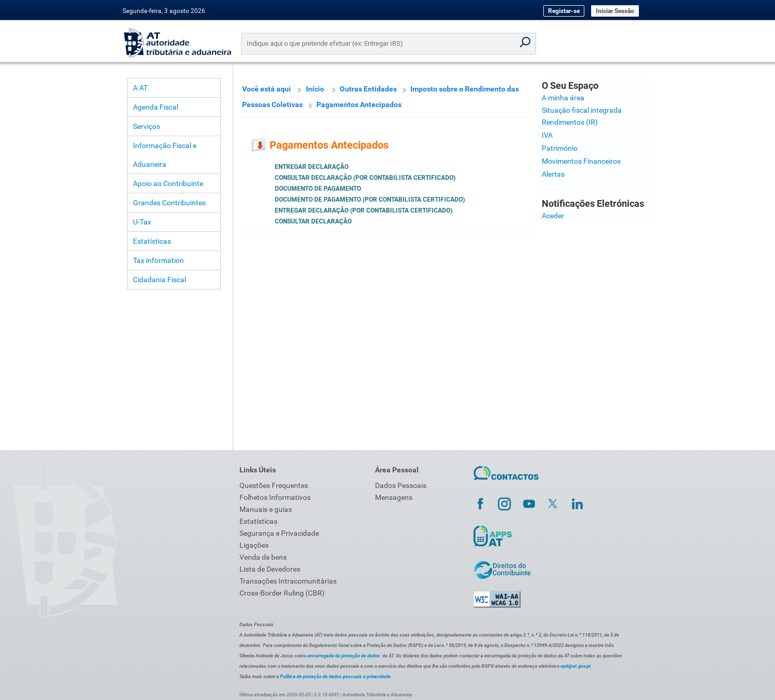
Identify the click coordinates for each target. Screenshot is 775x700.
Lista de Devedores (270, 569)
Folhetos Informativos (275, 497)
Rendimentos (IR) (570, 122)
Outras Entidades (368, 89)
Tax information (158, 260)
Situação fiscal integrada (582, 110)
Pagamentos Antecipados (359, 104)
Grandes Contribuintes (169, 203)
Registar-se (564, 11)
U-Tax (142, 222)
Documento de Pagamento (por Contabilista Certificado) (370, 200)
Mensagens (394, 497)
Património (560, 148)
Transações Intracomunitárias (288, 581)
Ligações (254, 545)
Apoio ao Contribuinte (168, 183)
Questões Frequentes (274, 485)
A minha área (563, 98)
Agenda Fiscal (156, 107)
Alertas (553, 174)
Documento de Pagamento (318, 189)
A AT (140, 88)
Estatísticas (152, 241)
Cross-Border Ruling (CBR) (282, 593)
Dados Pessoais (401, 485)
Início (315, 89)
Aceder (553, 216)
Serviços (146, 126)
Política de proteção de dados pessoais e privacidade (335, 677)
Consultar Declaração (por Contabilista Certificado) (365, 178)
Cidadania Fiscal (159, 280)
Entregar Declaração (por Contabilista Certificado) (364, 210)
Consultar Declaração (313, 221)
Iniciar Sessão (615, 11)
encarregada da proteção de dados (344, 656)
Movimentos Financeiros (581, 161)
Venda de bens (263, 557)
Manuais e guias (266, 509)
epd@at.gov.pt (576, 666)
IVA (547, 135)
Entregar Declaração (312, 167)
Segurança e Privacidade (279, 533)
